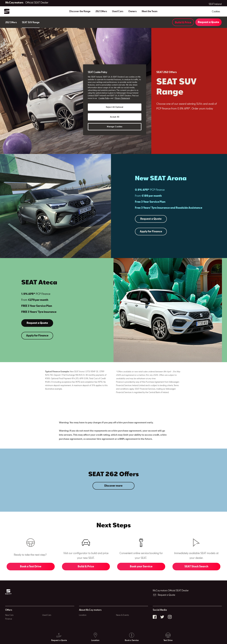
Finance (9, 619)
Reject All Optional (115, 107)
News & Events (122, 615)
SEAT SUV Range (31, 22)
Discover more (113, 486)
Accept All (115, 117)
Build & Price (183, 22)
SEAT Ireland (215, 4)
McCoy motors (27, 2)
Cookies (216, 11)
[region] (115, 100)
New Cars (9, 615)
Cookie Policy (104, 98)
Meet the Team (150, 11)
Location (83, 615)
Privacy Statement (122, 98)
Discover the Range (80, 11)
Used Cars (118, 11)
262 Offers (101, 11)
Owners (132, 11)
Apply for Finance (151, 231)
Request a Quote (208, 22)
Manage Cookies (115, 127)
